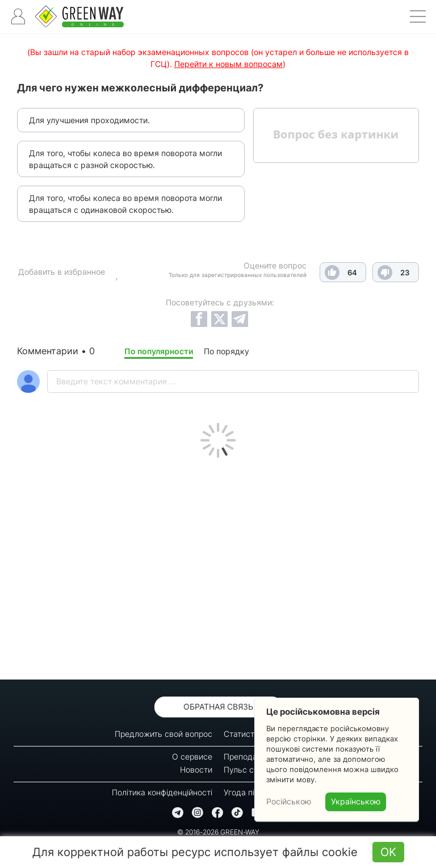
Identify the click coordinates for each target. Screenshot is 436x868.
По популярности (159, 351)
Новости (196, 770)
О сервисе (192, 756)
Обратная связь (218, 706)
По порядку (227, 351)
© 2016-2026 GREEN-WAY (218, 832)
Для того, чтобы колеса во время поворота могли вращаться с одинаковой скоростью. (125, 204)
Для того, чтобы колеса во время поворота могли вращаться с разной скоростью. (125, 159)
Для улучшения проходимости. (89, 120)
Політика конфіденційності (162, 792)
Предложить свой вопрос (163, 734)
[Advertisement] (218, 566)
